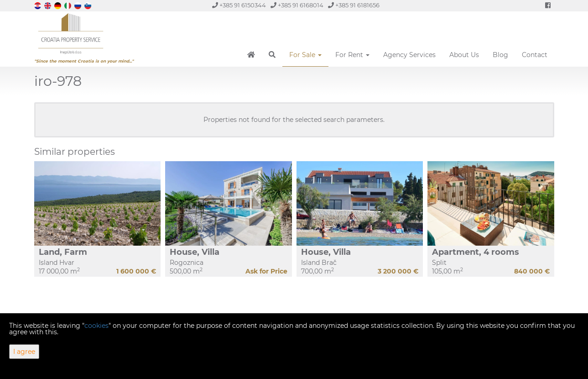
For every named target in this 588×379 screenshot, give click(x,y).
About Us (464, 55)
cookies (96, 326)
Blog (500, 55)
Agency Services (409, 55)
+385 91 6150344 (239, 5)
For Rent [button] (352, 55)
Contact (535, 55)
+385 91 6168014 (297, 5)
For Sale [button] (305, 55)
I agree (24, 352)
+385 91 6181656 (354, 5)
